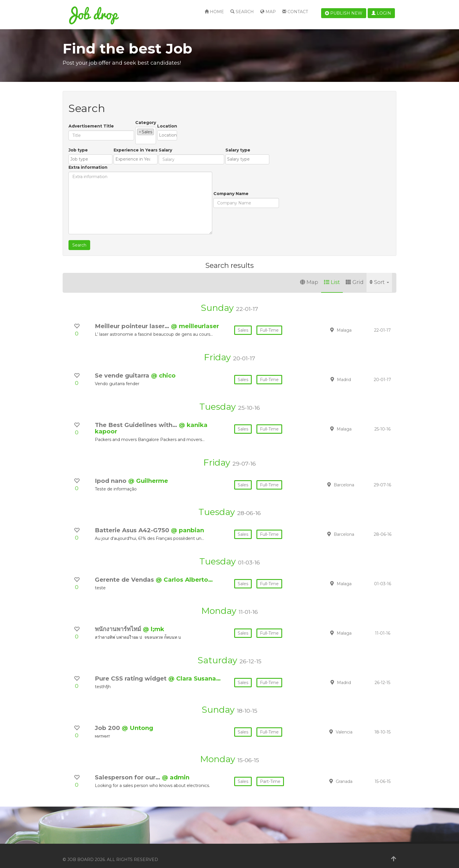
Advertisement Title (91, 123)
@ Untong (137, 721)
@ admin (176, 770)
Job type (78, 169)
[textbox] (157, 132)
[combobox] (168, 132)
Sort (379, 275)
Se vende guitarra (123, 368)
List (332, 275)
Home (214, 12)
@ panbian (187, 523)
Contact (295, 12)
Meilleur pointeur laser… (133, 319)
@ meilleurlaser (195, 319)
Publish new (344, 13)
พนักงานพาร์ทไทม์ (119, 622)
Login (381, 13)
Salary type (223, 169)
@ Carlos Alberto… (184, 572)
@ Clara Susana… (195, 671)
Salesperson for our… (128, 770)
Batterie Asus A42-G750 (133, 523)
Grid (355, 275)
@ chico (163, 368)
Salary (150, 169)
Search (242, 12)
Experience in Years (120, 169)
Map (268, 12)
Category (146, 123)
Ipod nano (112, 473)
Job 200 (108, 721)
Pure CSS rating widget (132, 671)
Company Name (86, 213)
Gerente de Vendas (125, 572)
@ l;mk (154, 622)
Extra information (259, 143)
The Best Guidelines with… (137, 418)
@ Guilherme (148, 473)
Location (212, 123)
